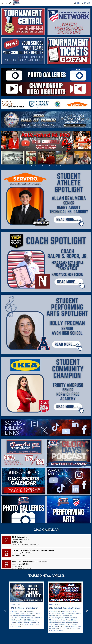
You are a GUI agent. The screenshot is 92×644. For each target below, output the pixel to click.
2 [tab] (35, 166)
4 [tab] (42, 166)
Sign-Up (86, 3)
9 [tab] (60, 166)
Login (77, 3)
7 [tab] (53, 166)
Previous (5, 611)
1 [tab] (32, 166)
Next (87, 611)
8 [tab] (57, 166)
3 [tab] (39, 166)
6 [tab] (50, 166)
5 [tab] (46, 166)
